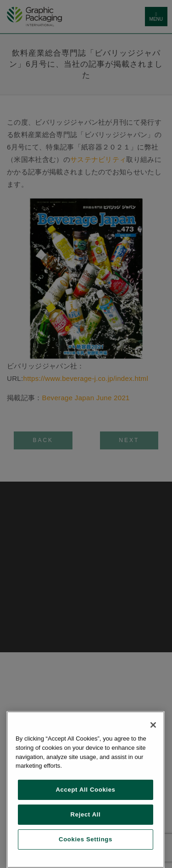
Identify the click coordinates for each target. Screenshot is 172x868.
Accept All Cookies (85, 790)
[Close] (153, 725)
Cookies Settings (86, 839)
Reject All (86, 814)
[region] (86, 790)
